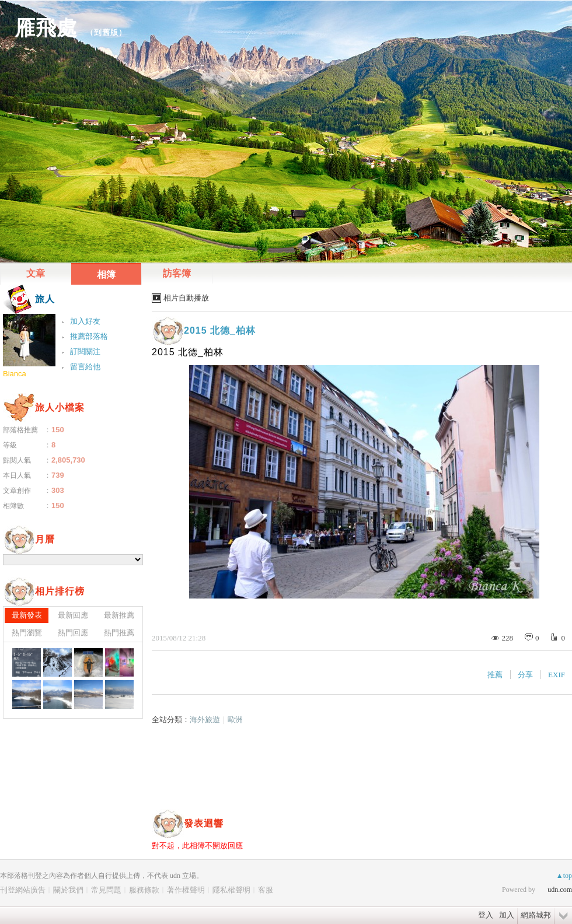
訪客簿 (177, 273)
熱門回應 (73, 633)
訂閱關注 (85, 351)
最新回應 (73, 615)
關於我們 (68, 890)
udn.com (560, 890)
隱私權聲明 (231, 890)
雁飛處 (46, 28)
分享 (525, 675)
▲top (564, 876)
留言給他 (85, 367)
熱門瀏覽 (27, 633)
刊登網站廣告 (23, 890)
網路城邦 (536, 915)
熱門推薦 (119, 633)
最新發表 (27, 615)
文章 (36, 273)
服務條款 (144, 890)
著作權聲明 (186, 890)
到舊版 (106, 32)
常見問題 (106, 890)
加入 (507, 915)
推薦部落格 (89, 336)
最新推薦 (119, 615)
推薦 (495, 675)
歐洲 (235, 720)
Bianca (15, 374)
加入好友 (85, 321)
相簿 (106, 274)
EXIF (557, 675)
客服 (266, 890)
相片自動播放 (186, 298)
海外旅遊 (205, 720)
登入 (486, 915)
